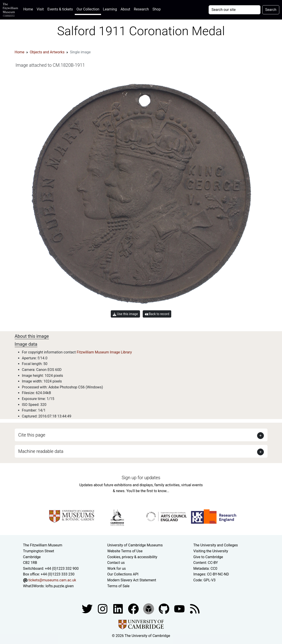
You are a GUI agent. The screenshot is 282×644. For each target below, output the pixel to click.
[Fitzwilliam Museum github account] (164, 608)
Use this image (125, 314)
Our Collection (88, 9)
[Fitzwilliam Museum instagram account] (103, 608)
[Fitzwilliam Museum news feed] (195, 608)
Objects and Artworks (47, 52)
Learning (110, 9)
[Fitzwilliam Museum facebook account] (118, 608)
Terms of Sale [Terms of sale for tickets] (118, 586)
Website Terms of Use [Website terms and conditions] (125, 551)
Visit (40, 9)
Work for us (117, 569)
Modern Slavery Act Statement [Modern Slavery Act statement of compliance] (132, 580)
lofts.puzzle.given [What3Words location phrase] (60, 586)
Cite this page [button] (32, 435)
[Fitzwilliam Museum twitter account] (88, 608)
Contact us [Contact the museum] (116, 563)
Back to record (157, 314)
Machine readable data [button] (41, 451)
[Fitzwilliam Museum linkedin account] (134, 608)
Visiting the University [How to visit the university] (211, 551)
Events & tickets (60, 9)
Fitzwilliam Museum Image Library (104, 352)
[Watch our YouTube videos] (180, 608)
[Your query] (235, 10)
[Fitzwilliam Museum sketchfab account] (149, 608)
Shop (157, 9)
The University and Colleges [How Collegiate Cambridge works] (216, 545)
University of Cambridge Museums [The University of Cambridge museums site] (135, 545)
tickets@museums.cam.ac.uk (52, 580)
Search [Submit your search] (271, 10)
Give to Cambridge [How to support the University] (208, 557)
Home (29, 9)
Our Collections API (123, 574)
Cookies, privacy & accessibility (132, 557)
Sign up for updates (141, 478)
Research (141, 9)
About (125, 9)
